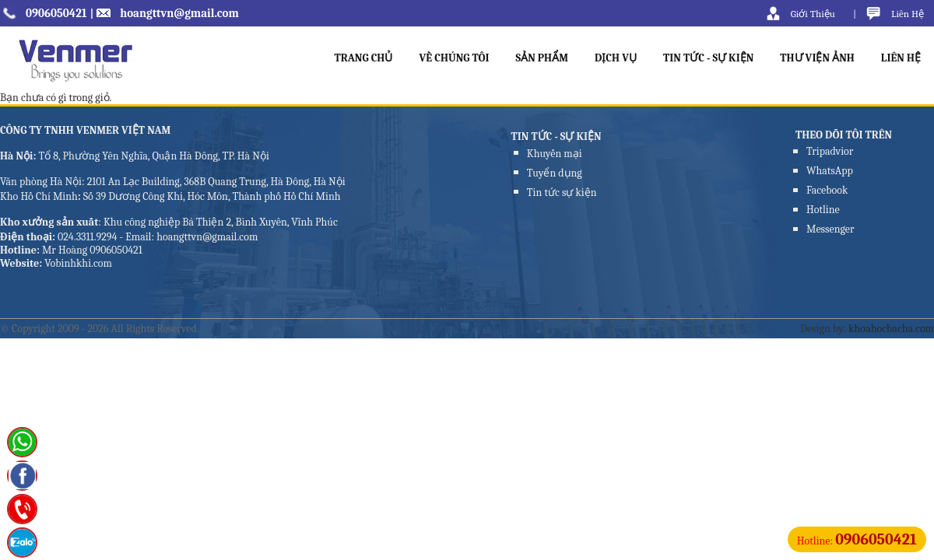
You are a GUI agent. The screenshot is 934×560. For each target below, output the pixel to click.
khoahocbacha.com (891, 329)
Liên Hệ (908, 14)
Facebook (827, 190)
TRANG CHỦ (363, 58)
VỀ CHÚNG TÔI (454, 58)
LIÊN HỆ (901, 58)
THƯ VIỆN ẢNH (817, 58)
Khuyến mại (555, 154)
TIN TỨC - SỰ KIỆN (708, 58)
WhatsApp (830, 171)
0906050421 (56, 13)
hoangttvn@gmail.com (179, 13)
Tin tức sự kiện (562, 192)
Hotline (823, 210)
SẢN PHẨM (542, 58)
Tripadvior (830, 151)
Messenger (830, 229)
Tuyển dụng (555, 173)
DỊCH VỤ (616, 58)
